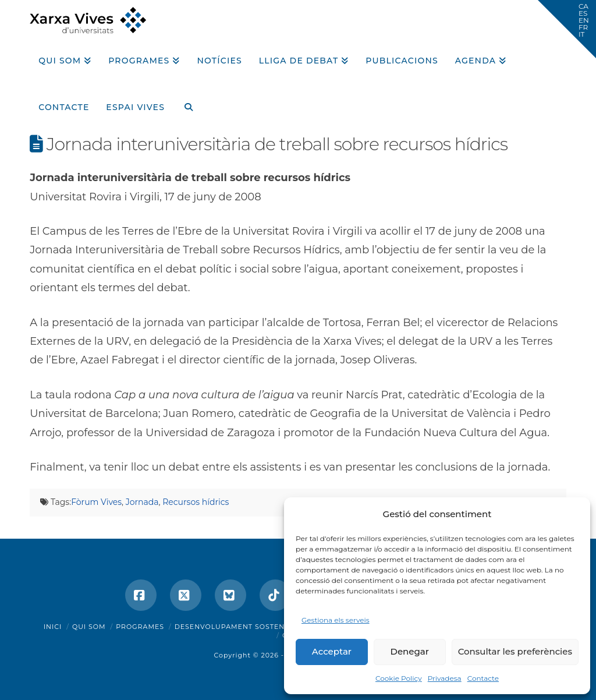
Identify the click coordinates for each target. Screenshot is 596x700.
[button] (567, 29)
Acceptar (332, 651)
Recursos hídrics (196, 502)
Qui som (89, 627)
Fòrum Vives (96, 502)
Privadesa (445, 678)
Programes (140, 627)
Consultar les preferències (515, 651)
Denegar (410, 651)
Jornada (142, 502)
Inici (53, 627)
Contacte (483, 678)
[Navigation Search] (184, 103)
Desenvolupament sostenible (238, 627)
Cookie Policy (399, 678)
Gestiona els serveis (336, 620)
